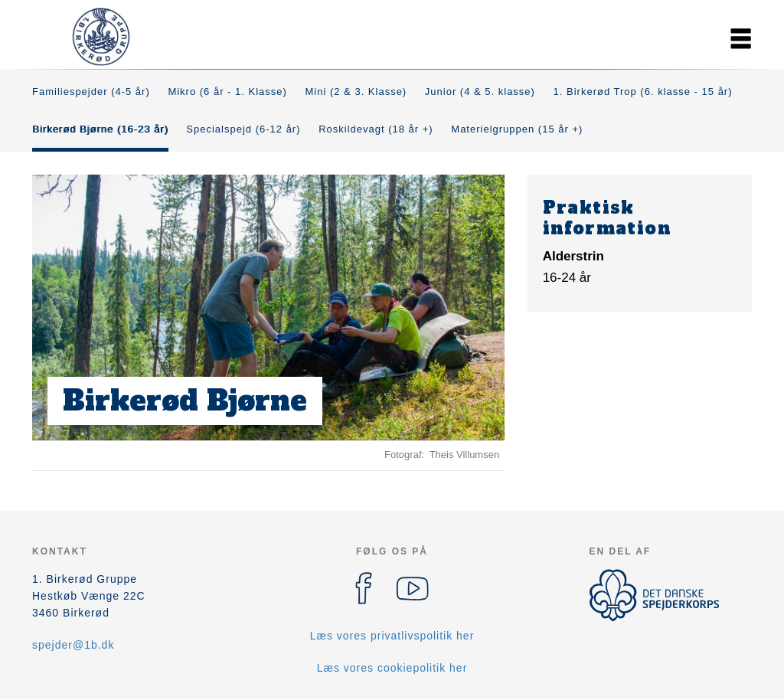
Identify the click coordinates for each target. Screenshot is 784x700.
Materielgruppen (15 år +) (517, 129)
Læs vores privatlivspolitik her (392, 636)
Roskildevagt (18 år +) (376, 129)
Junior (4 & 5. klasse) (480, 92)
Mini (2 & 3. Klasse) (356, 92)
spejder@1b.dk (73, 645)
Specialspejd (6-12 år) (243, 129)
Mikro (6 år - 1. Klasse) (227, 92)
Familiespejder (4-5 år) (91, 92)
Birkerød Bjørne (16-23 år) (100, 129)
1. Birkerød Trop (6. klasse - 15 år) (643, 92)
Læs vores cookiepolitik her (392, 668)
